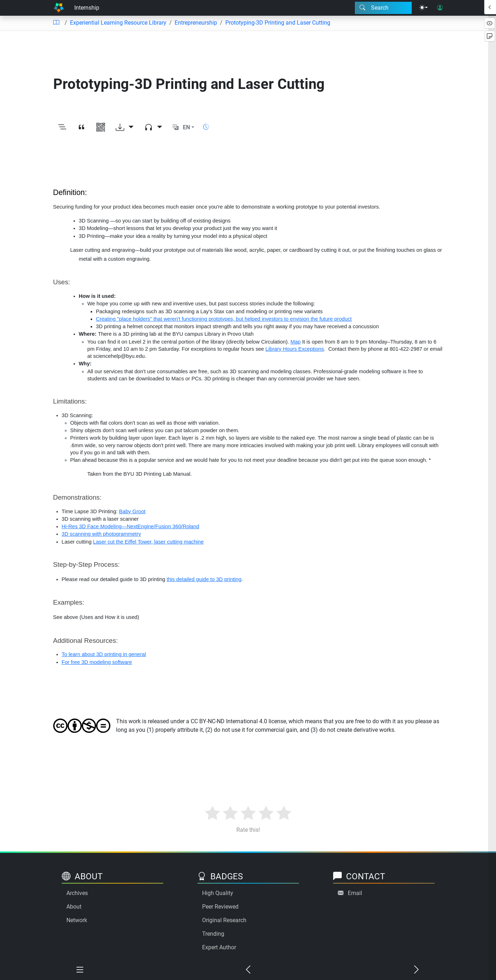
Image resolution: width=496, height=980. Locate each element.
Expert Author (219, 947)
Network (77, 920)
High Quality (218, 893)
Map (295, 342)
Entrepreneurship (196, 23)
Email (355, 893)
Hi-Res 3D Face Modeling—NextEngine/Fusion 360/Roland (131, 526)
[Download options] (125, 127)
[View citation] (81, 127)
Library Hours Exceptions (295, 349)
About (74, 907)
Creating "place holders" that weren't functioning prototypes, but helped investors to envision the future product (224, 319)
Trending (213, 934)
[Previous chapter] (248, 970)
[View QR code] (101, 127)
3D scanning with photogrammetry (101, 534)
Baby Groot (132, 511)
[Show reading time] (206, 127)
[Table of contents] (56, 23)
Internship (87, 8)
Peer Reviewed (220, 907)
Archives (77, 893)
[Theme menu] (424, 8)
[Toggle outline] (62, 127)
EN (186, 127)
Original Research (224, 920)
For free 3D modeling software (97, 662)
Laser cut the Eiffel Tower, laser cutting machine (149, 542)
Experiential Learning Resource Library (118, 23)
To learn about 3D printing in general (104, 654)
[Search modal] (383, 8)
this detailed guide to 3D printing (204, 579)
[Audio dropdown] (153, 127)
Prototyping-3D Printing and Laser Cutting (278, 23)
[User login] (440, 8)
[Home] (59, 8)
